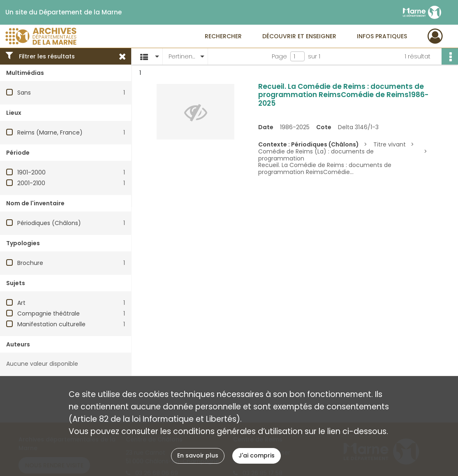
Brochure (30, 263)
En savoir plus (198, 455)
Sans (24, 93)
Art (21, 303)
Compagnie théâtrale (49, 313)
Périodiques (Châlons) (49, 223)
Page (279, 56)
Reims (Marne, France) (50, 132)
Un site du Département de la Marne (64, 12)
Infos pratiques (382, 36)
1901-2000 (31, 172)
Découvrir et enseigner (299, 36)
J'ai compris (257, 455)
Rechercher (223, 36)
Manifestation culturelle (51, 324)
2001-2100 (31, 183)
